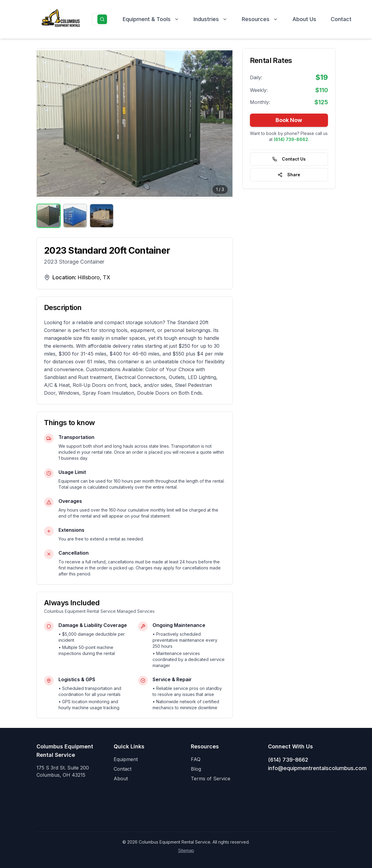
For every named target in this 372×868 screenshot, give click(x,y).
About (121, 779)
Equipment (126, 759)
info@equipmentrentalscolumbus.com (317, 768)
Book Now (289, 120)
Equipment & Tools (151, 19)
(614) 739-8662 (288, 760)
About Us (304, 19)
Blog (196, 769)
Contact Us (289, 159)
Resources (260, 19)
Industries (210, 19)
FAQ (196, 759)
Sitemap (186, 850)
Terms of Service (211, 779)
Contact (341, 19)
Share (289, 175)
